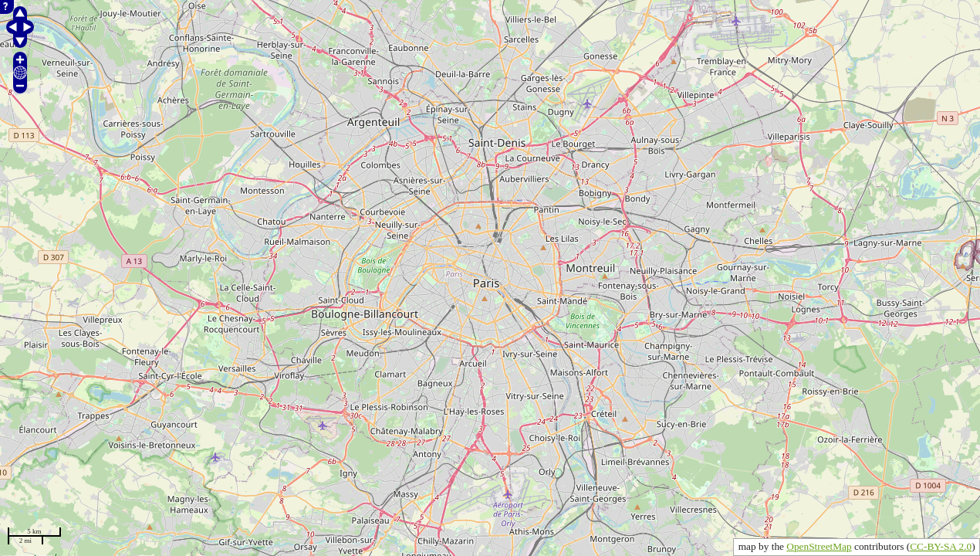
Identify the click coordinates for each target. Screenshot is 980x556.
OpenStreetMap (819, 546)
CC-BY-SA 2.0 (941, 546)
